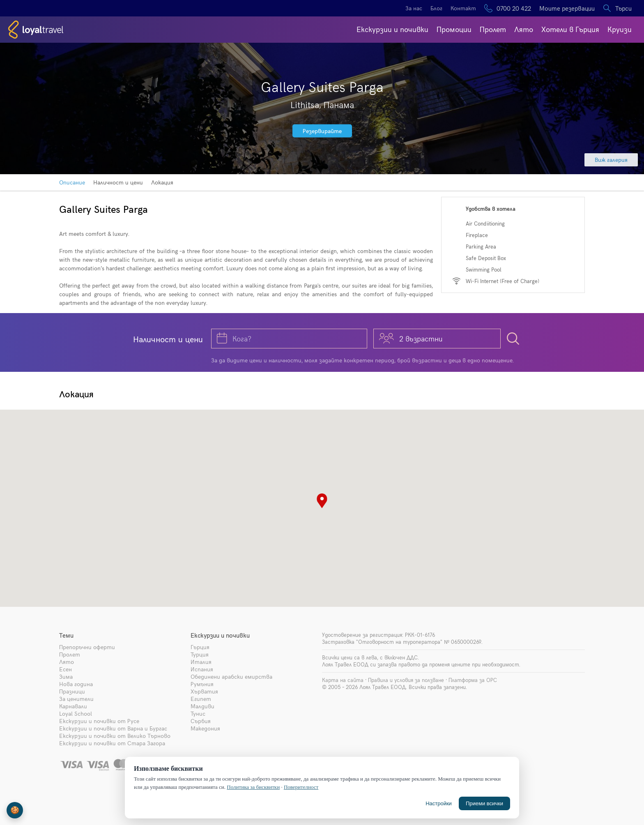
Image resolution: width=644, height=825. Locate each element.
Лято (524, 29)
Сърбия (201, 721)
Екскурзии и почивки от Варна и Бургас (113, 728)
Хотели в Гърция (570, 29)
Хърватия (204, 691)
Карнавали (73, 706)
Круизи (620, 29)
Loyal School (76, 713)
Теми (66, 635)
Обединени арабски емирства (231, 676)
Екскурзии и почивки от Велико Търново (115, 736)
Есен (66, 669)
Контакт (463, 8)
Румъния (202, 684)
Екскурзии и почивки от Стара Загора (112, 743)
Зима (66, 676)
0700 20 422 (514, 8)
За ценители (76, 699)
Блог (436, 8)
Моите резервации (567, 8)
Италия (201, 662)
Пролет (493, 29)
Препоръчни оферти (87, 647)
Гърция (200, 647)
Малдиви (202, 706)
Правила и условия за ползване (406, 680)
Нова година (76, 684)
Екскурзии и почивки (392, 29)
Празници (72, 691)
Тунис (198, 713)
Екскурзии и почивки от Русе (99, 721)
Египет (201, 699)
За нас (414, 8)
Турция (200, 654)
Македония (205, 728)
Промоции (454, 29)
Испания (202, 669)
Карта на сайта (343, 680)
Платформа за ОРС (473, 680)
